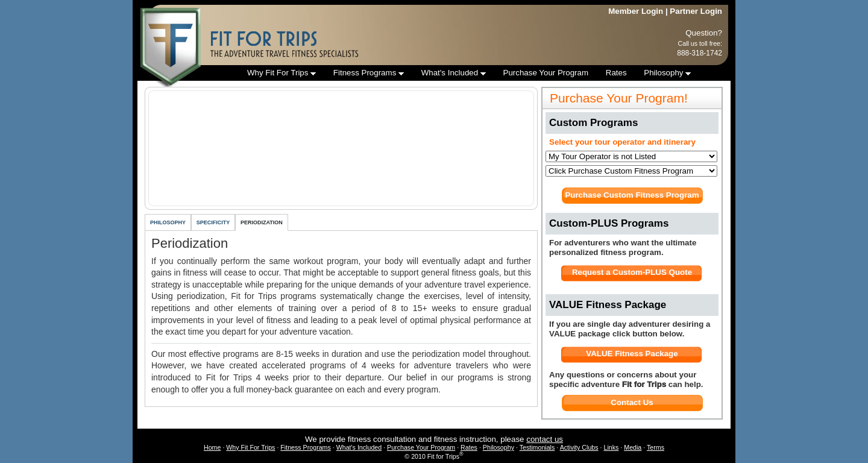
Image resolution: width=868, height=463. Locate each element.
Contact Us (632, 402)
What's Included (454, 73)
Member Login (636, 11)
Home (212, 447)
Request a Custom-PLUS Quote (632, 272)
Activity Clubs (579, 447)
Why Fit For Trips (281, 73)
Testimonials (537, 447)
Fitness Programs (369, 73)
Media (633, 447)
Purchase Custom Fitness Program (632, 195)
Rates (616, 73)
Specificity (213, 222)
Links (611, 447)
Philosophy (667, 73)
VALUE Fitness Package (632, 354)
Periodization (262, 222)
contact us (545, 439)
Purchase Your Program (546, 73)
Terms (656, 447)
